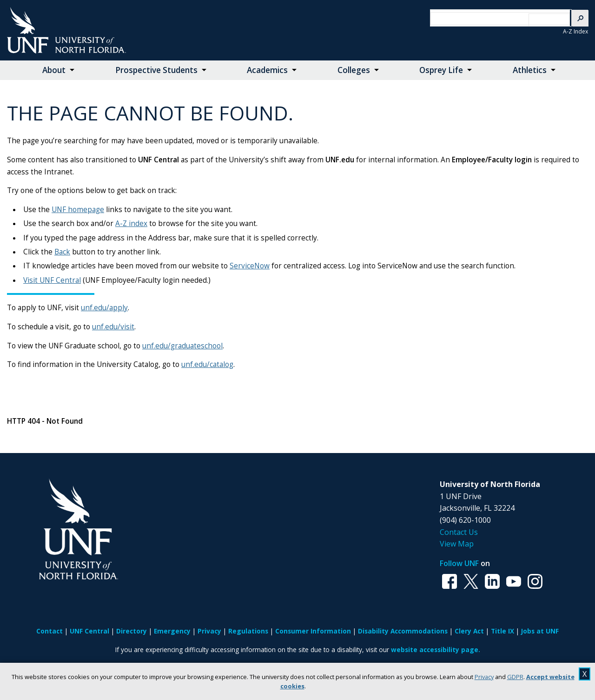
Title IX (502, 631)
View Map (457, 544)
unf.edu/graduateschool (182, 346)
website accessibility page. (436, 650)
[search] (493, 19)
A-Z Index (575, 31)
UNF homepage (78, 210)
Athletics (530, 70)
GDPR (515, 677)
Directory (132, 631)
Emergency (172, 631)
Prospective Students (156, 70)
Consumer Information (313, 631)
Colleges (354, 70)
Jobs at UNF (540, 631)
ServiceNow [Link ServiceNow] (250, 266)
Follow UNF (459, 563)
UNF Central (89, 631)
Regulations (248, 631)
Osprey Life (441, 70)
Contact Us (459, 532)
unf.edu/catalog (207, 364)
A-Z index (131, 223)
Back (62, 252)
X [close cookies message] (585, 674)
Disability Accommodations (403, 631)
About (54, 70)
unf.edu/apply (104, 308)
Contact (50, 631)
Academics (267, 70)
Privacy (484, 677)
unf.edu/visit (113, 327)
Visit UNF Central (52, 280)
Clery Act (469, 631)
